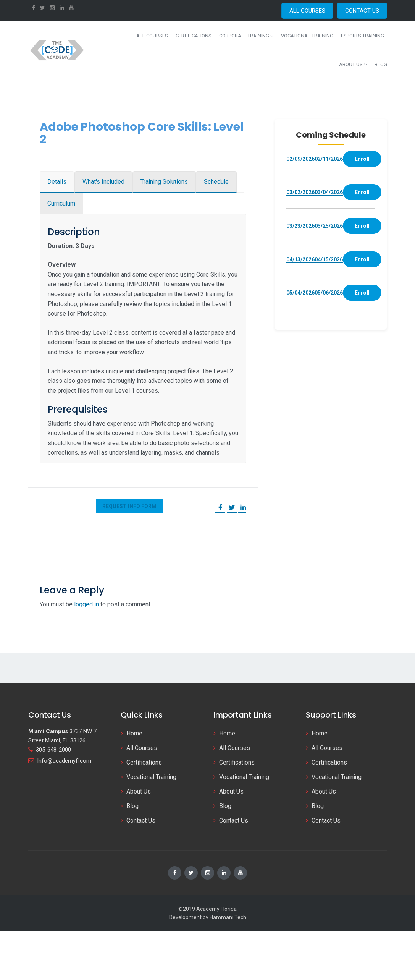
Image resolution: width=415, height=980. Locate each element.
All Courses (152, 36)
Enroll (362, 159)
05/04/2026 (300, 293)
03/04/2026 (329, 192)
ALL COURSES (307, 11)
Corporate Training (246, 36)
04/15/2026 (329, 259)
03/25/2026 (329, 226)
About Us (353, 64)
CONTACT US (362, 11)
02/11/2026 (329, 159)
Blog (381, 64)
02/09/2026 (300, 159)
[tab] (57, 182)
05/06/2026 (329, 293)
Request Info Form (129, 506)
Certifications (194, 36)
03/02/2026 (300, 192)
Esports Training (363, 36)
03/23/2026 (300, 226)
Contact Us (141, 820)
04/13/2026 (300, 259)
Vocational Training (307, 36)
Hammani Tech (228, 917)
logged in (86, 604)
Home (134, 733)
